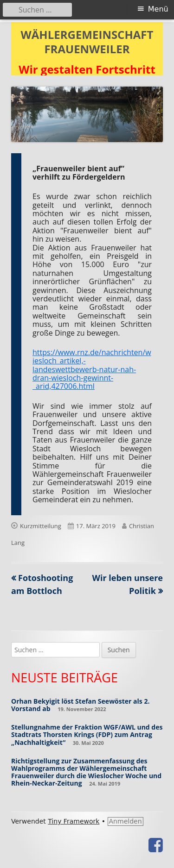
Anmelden (126, 821)
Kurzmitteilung (41, 526)
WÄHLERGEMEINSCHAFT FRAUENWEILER (87, 42)
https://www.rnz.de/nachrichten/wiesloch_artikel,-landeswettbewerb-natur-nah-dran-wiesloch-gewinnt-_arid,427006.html (92, 369)
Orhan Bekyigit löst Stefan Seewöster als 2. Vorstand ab (80, 705)
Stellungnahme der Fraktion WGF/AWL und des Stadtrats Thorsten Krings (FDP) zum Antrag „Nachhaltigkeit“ (87, 734)
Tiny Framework (74, 821)
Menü (158, 9)
